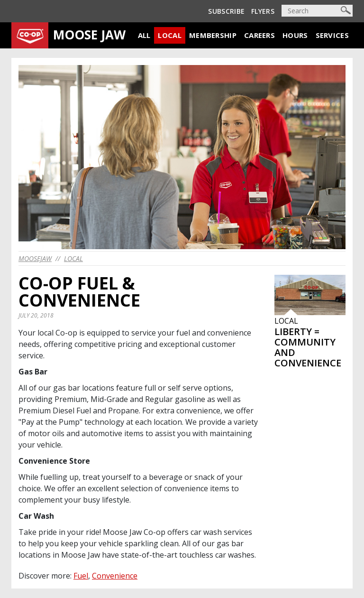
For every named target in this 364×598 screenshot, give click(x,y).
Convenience (115, 576)
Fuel (81, 576)
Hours (295, 35)
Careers (259, 35)
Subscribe (226, 11)
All (144, 35)
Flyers (263, 11)
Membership (213, 35)
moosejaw (35, 258)
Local (170, 35)
